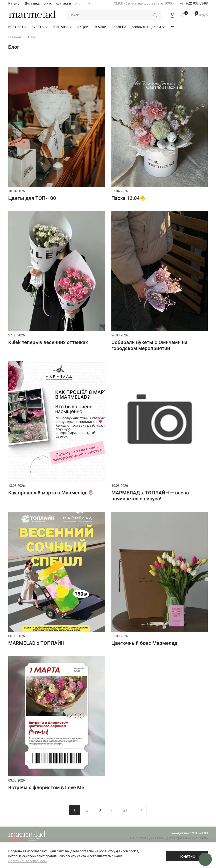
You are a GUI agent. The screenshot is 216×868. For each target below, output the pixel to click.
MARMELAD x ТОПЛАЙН (36, 643)
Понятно (187, 856)
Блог (78, 3)
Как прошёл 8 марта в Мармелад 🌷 (51, 493)
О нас (48, 3)
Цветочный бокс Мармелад (144, 643)
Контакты (63, 3)
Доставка (32, 3)
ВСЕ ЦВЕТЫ (17, 27)
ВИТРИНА (63, 27)
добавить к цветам (148, 27)
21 (125, 810)
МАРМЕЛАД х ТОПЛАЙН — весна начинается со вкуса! (150, 496)
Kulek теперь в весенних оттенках (48, 342)
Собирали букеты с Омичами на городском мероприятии (149, 345)
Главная (15, 37)
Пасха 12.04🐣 (129, 198)
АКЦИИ (83, 27)
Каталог (15, 3)
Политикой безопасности (28, 861)
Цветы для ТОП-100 (32, 198)
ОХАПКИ (100, 27)
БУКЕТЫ (40, 27)
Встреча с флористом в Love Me (46, 788)
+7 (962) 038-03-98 (194, 3)
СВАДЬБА (119, 27)
